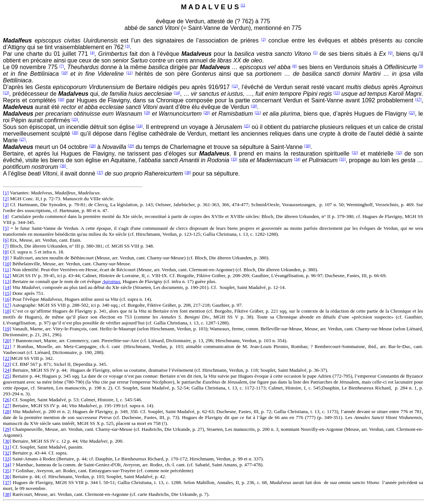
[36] (63, 166)
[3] (128, 46)
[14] (177, 93)
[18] (254, 106)
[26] (75, 132)
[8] (294, 66)
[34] (297, 159)
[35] (343, 159)
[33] (234, 159)
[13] (6, 93)
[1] (243, 5)
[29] (131, 146)
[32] (399, 152)
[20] (207, 113)
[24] (140, 126)
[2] (264, 39)
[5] (315, 53)
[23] (75, 119)
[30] (307, 146)
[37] (100, 172)
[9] (421, 66)
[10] (65, 73)
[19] (147, 113)
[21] (258, 113)
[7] (62, 66)
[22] (412, 113)
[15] (337, 93)
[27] (22, 139)
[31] (355, 152)
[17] (418, 99)
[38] (188, 172)
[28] (93, 146)
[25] (247, 126)
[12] (235, 86)
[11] (129, 73)
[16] (61, 99)
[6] (390, 53)
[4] (92, 53)
